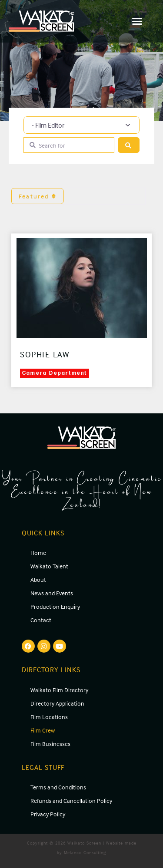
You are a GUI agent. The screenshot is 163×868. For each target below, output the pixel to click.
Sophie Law (45, 354)
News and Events (52, 593)
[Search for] (69, 145)
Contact (41, 620)
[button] (138, 21)
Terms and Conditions (58, 787)
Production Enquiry (55, 606)
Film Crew (43, 730)
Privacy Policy (48, 814)
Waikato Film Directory (59, 690)
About (38, 579)
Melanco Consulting (85, 852)
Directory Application (57, 703)
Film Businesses (50, 744)
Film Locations (49, 717)
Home (38, 553)
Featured (38, 196)
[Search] (129, 145)
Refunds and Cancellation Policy (71, 800)
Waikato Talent (49, 566)
